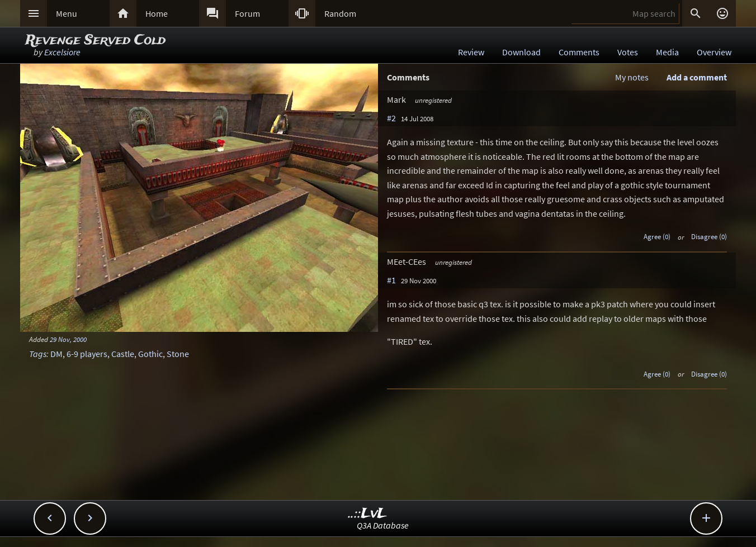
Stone (178, 354)
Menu (67, 13)
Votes (628, 52)
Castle (123, 354)
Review (471, 52)
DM (56, 354)
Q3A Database (383, 525)
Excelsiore (62, 52)
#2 (391, 118)
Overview (714, 52)
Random (340, 13)
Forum (247, 13)
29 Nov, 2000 (68, 339)
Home (157, 13)
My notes (632, 77)
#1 (391, 280)
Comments (579, 52)
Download (521, 52)
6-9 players (87, 354)
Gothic (150, 354)
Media (667, 52)
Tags (38, 354)
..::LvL (368, 514)
